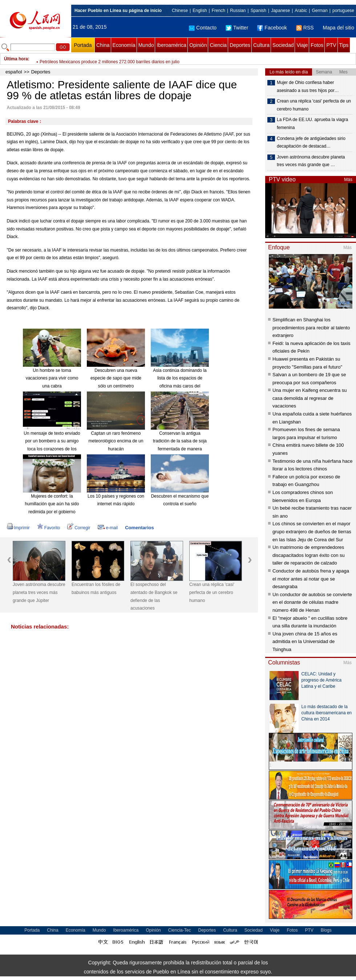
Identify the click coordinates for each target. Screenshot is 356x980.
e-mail (108, 528)
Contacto (203, 28)
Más (348, 180)
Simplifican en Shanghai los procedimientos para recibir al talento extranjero (311, 328)
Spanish (258, 11)
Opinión (198, 45)
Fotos (317, 45)
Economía (124, 45)
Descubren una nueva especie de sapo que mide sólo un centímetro (116, 378)
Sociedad (283, 45)
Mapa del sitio (339, 28)
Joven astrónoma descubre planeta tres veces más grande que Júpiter (39, 592)
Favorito (48, 528)
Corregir (79, 528)
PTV (331, 45)
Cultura (261, 45)
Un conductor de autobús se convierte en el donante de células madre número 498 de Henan (312, 602)
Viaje (302, 45)
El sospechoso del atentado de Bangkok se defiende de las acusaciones (154, 596)
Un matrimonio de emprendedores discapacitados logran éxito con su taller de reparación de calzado (309, 555)
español (14, 72)
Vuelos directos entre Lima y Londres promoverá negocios (96, 59)
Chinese (180, 11)
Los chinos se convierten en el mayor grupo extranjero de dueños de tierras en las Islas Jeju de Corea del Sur (312, 531)
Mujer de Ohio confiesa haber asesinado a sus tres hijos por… (308, 87)
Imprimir (18, 528)
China (103, 45)
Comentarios (139, 528)
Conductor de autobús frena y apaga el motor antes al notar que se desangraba (311, 579)
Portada (83, 45)
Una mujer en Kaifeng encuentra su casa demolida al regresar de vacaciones (310, 398)
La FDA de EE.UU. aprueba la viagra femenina (312, 124)
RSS (305, 28)
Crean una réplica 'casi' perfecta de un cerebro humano (212, 592)
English (200, 11)
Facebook (272, 28)
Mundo (146, 45)
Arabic (301, 11)
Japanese (280, 11)
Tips (344, 45)
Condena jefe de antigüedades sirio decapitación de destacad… (311, 142)
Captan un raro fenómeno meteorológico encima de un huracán (116, 441)
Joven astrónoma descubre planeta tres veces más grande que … (311, 161)
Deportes (240, 45)
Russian (238, 11)
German (319, 11)
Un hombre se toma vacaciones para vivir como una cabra (52, 378)
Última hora (16, 59)
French (219, 11)
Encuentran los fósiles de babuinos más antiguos (96, 589)
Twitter (237, 28)
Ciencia (218, 45)
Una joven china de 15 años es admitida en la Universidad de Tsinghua (305, 642)
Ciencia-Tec (180, 930)
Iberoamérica (171, 45)
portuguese (343, 11)
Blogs (326, 930)
